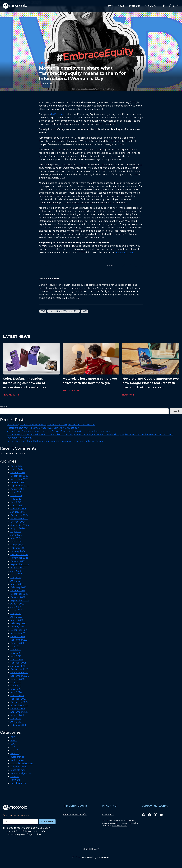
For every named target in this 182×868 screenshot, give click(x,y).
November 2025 (19, 479)
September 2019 (19, 712)
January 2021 (18, 666)
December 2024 (19, 515)
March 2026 (17, 469)
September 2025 (20, 486)
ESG (43, 311)
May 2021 (16, 653)
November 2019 (19, 705)
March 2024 (17, 545)
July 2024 (16, 532)
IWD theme (58, 114)
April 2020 (16, 692)
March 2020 (17, 696)
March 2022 (17, 620)
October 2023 (18, 561)
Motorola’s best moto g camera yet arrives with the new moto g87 (43, 428)
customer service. (119, 826)
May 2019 (16, 719)
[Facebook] (149, 815)
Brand (14, 740)
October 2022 (18, 597)
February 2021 (18, 663)
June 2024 (16, 535)
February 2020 (19, 699)
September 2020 (20, 676)
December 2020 (19, 669)
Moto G (14, 750)
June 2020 (16, 686)
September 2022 (20, 600)
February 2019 (18, 725)
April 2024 (16, 541)
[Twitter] (155, 815)
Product (15, 777)
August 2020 (18, 679)
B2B (13, 737)
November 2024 (19, 519)
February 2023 (18, 587)
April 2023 (16, 581)
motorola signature (21, 773)
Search (153, 6)
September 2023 (20, 564)
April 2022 (16, 617)
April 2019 (16, 722)
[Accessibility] (164, 6)
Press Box (135, 6)
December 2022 (19, 594)
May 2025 (16, 499)
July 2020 (16, 682)
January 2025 (18, 512)
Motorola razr (18, 770)
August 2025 (17, 489)
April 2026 (16, 466)
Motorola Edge (19, 767)
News (121, 6)
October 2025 (18, 482)
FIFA (13, 747)
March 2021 (17, 660)
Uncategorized (19, 783)
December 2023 (19, 555)
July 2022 (16, 607)
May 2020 (16, 689)
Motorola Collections (22, 763)
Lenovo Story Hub (125, 252)
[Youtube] (161, 815)
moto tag (16, 754)
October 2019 (18, 709)
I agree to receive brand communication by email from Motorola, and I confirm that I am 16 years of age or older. (28, 831)
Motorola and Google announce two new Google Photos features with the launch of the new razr (60, 431)
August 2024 (18, 528)
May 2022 (16, 614)
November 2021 (19, 633)
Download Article (51, 266)
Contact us (108, 815)
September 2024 (20, 525)
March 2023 (17, 584)
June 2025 (16, 496)
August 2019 (17, 715)
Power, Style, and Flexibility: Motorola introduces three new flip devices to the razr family (55, 441)
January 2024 (18, 551)
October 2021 (18, 637)
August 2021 (17, 643)
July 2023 (16, 571)
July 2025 (16, 492)
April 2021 (16, 656)
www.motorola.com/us (75, 815)
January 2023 (18, 591)
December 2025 (19, 476)
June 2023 (16, 574)
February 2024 (19, 548)
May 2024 (16, 538)
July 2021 (15, 646)
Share (110, 266)
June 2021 (16, 650)
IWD (84, 311)
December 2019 (19, 702)
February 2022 (18, 623)
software (15, 780)
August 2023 (17, 568)
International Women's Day (63, 311)
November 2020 (19, 673)
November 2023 (19, 558)
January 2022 (18, 627)
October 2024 (18, 522)
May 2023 (16, 578)
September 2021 (19, 640)
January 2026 (18, 473)
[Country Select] (174, 6)
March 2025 (17, 505)
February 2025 (18, 509)
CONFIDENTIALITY (91, 849)
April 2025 (16, 502)
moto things (17, 757)
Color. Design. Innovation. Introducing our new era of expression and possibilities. (51, 425)
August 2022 (17, 604)
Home (109, 6)
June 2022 (16, 610)
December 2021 (19, 630)
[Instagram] (144, 815)
